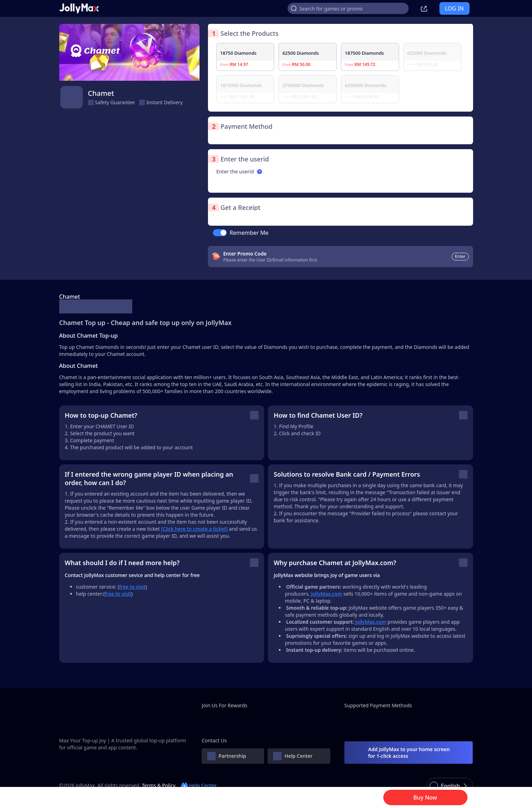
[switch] (220, 233)
